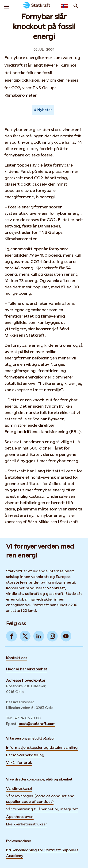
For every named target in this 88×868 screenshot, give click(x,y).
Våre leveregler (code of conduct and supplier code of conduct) (40, 799)
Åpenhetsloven (20, 817)
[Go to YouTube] (66, 636)
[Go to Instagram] (52, 636)
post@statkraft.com (37, 724)
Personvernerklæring (25, 755)
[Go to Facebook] (11, 636)
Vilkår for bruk (19, 762)
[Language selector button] (65, 6)
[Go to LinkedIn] (39, 636)
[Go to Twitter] (25, 636)
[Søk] (76, 6)
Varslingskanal (19, 788)
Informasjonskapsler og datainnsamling (42, 747)
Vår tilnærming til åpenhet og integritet (42, 809)
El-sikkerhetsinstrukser (27, 824)
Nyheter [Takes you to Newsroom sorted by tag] (45, 110)
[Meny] (6, 6)
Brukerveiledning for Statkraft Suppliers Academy (42, 853)
